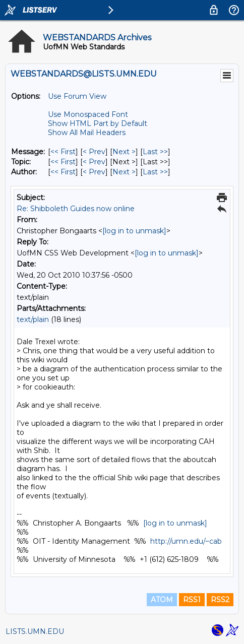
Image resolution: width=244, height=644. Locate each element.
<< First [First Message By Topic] (63, 162)
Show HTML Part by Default (98, 123)
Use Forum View (77, 96)
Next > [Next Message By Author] (124, 172)
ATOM (162, 600)
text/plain (33, 319)
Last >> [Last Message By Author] (155, 172)
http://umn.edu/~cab (186, 541)
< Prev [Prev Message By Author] (94, 172)
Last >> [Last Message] (155, 152)
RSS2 (220, 600)
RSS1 (192, 600)
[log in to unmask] (134, 231)
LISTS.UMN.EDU (35, 631)
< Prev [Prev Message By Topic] (94, 162)
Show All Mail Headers (87, 133)
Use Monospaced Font (88, 114)
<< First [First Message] (63, 152)
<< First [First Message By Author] (63, 172)
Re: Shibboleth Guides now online (76, 209)
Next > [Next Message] (124, 152)
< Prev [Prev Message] (94, 152)
